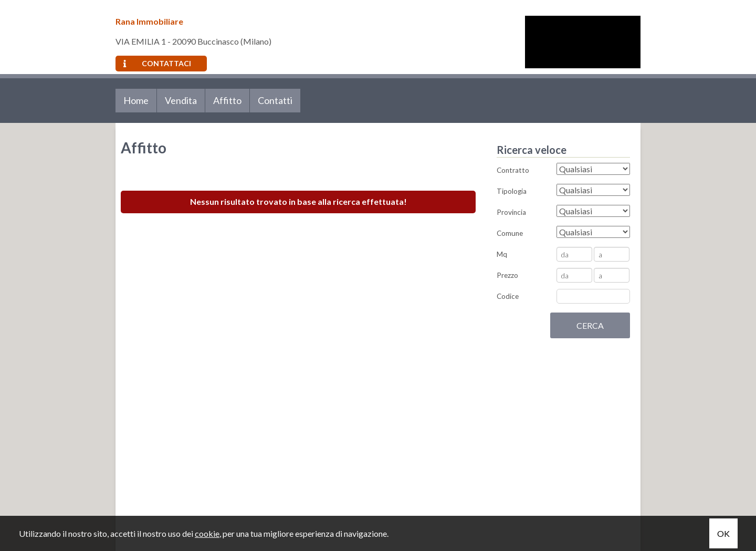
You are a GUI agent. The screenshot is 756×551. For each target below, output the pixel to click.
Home (136, 100)
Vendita (181, 100)
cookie (207, 533)
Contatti (275, 100)
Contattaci (157, 63)
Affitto (227, 100)
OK (723, 533)
